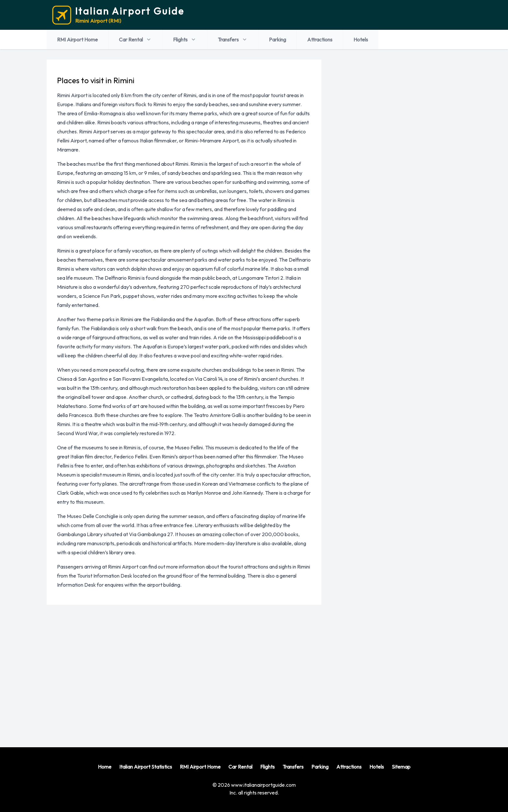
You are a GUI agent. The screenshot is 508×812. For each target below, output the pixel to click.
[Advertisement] (251, 671)
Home (105, 767)
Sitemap (401, 767)
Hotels (361, 39)
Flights (185, 39)
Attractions (320, 39)
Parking (277, 39)
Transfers (233, 39)
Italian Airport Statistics (146, 767)
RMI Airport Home (77, 39)
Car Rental (135, 39)
